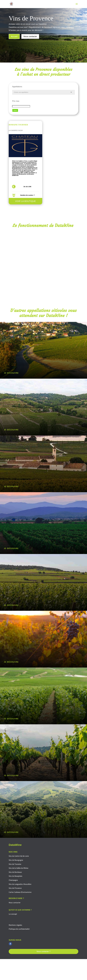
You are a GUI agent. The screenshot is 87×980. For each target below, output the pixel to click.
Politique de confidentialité (19, 929)
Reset (15, 110)
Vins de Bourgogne (16, 860)
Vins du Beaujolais (15, 876)
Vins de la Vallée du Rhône (18, 868)
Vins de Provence (15, 888)
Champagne (13, 880)
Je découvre (11, 373)
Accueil (14, 36)
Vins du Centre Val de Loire (19, 856)
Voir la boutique (26, 201)
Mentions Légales (15, 925)
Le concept (13, 914)
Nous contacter (30, 36)
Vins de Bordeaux (15, 872)
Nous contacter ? (43, 951)
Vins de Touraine (15, 864)
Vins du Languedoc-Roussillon (20, 884)
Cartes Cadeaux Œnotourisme (20, 892)
